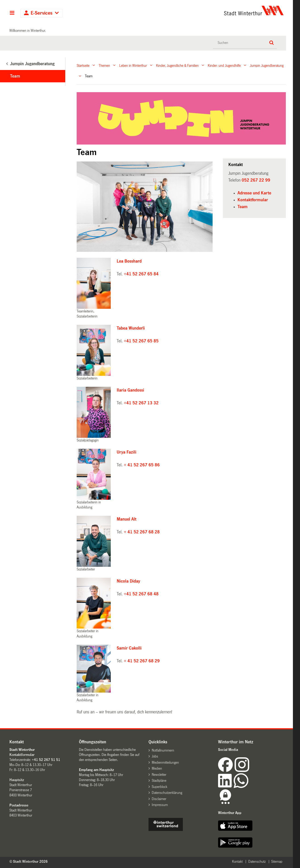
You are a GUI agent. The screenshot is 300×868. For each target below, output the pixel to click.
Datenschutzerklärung (167, 793)
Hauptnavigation (12, 13)
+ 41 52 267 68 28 (142, 532)
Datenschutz (257, 861)
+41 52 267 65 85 (141, 341)
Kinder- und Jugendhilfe (224, 65)
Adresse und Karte (254, 193)
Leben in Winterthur (133, 65)
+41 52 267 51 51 (46, 760)
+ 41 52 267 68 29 (142, 661)
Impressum (160, 805)
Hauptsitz (17, 780)
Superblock (159, 787)
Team (15, 76)
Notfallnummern (163, 750)
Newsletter (159, 775)
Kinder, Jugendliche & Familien (177, 65)
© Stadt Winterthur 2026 (28, 861)
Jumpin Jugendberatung (267, 65)
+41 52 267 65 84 (141, 274)
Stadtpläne (159, 781)
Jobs (155, 756)
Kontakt (237, 861)
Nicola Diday (128, 581)
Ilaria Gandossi (132, 390)
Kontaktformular (253, 200)
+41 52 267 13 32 (141, 403)
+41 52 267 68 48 (141, 594)
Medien (157, 768)
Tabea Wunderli (131, 328)
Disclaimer (159, 799)
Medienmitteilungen (165, 762)
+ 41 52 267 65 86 (142, 465)
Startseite (83, 65)
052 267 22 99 (256, 180)
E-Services (42, 13)
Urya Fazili (127, 452)
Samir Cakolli (129, 648)
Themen (104, 65)
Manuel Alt (127, 519)
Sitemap (277, 861)
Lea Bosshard (129, 261)
